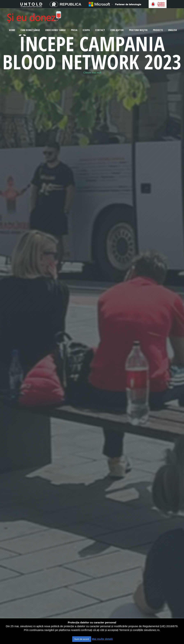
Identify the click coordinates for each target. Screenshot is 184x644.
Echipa (86, 30)
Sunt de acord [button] (82, 639)
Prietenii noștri (138, 30)
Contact (100, 30)
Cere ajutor (117, 30)
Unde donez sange (55, 30)
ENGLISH (172, 30)
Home (12, 30)
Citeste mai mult (92, 73)
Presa (74, 30)
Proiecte (158, 30)
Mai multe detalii (102, 639)
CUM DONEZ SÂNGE (30, 30)
